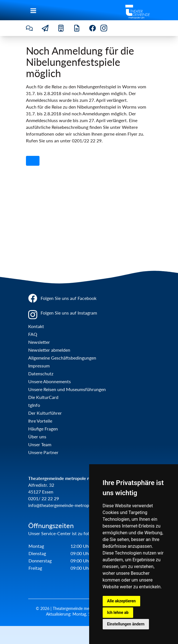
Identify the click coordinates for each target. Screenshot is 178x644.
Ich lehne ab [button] (118, 612)
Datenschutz (41, 373)
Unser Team (40, 444)
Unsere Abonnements (50, 381)
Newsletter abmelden (49, 350)
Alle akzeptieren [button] (122, 601)
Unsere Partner (43, 452)
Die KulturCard (43, 397)
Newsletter (39, 342)
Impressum (39, 366)
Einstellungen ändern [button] (126, 624)
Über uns (37, 437)
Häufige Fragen (43, 429)
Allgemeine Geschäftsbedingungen (62, 358)
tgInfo (34, 405)
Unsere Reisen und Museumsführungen (67, 389)
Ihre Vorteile (40, 421)
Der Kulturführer (45, 413)
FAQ (33, 334)
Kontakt (36, 326)
